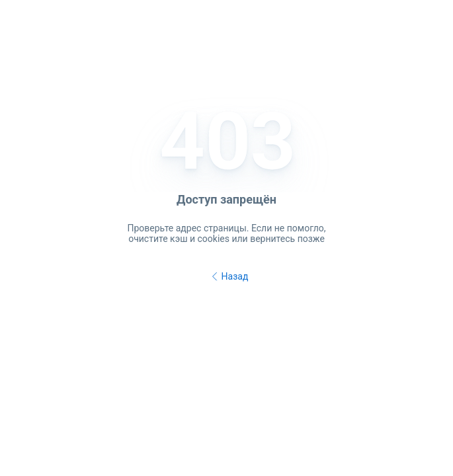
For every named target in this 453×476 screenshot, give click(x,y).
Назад (228, 277)
